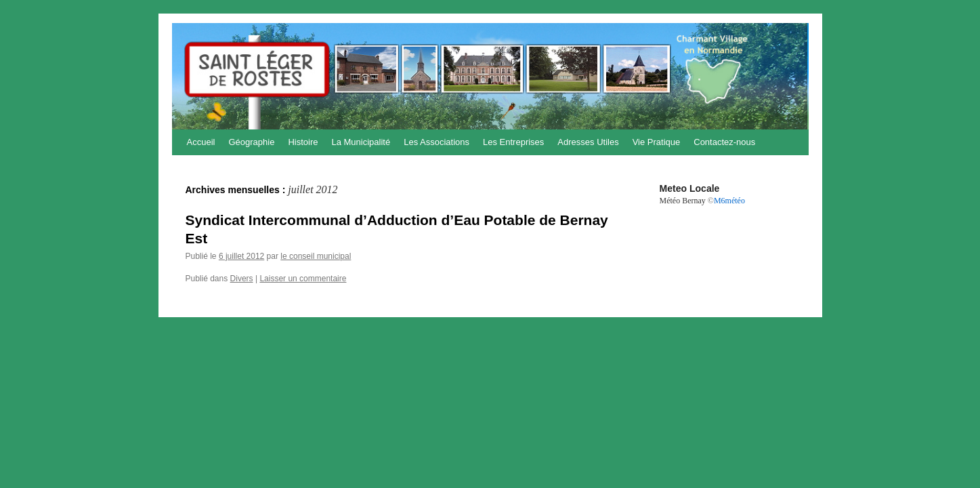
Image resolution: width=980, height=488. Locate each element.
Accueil (201, 142)
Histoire (303, 142)
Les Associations (436, 142)
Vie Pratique (657, 142)
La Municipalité (361, 142)
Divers (242, 279)
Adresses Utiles (588, 142)
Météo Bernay (683, 201)
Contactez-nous (724, 142)
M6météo (729, 201)
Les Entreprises (513, 142)
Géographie (251, 142)
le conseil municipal (316, 256)
